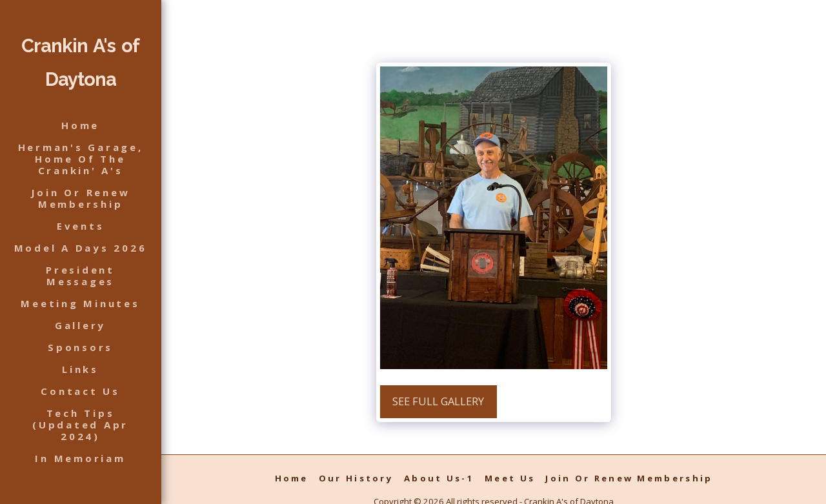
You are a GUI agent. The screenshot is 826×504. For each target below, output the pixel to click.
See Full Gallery (438, 401)
